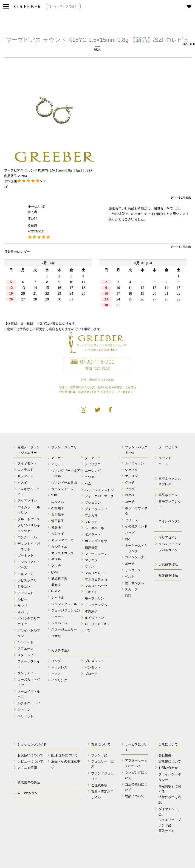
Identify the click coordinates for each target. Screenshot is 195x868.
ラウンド (165, 458)
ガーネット (25, 555)
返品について (135, 796)
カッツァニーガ (62, 540)
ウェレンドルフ (62, 489)
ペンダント (93, 667)
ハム (88, 483)
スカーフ (131, 589)
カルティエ (59, 546)
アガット (58, 464)
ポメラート (93, 534)
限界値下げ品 (168, 575)
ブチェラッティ (96, 509)
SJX (54, 495)
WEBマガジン (28, 793)
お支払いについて (30, 755)
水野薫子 (91, 611)
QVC (55, 572)
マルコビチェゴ (96, 579)
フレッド (91, 522)
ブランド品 (99, 755)
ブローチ (91, 674)
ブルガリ (91, 515)
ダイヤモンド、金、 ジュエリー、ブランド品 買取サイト (170, 820)
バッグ (130, 533)
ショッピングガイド (32, 744)
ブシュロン (93, 503)
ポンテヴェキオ (96, 541)
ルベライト (25, 642)
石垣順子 (58, 508)
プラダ (130, 489)
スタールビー (27, 655)
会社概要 (165, 755)
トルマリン (25, 574)
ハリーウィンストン (99, 490)
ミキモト (91, 592)
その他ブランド (136, 526)
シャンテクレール (64, 604)
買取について (101, 744)
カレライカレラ (62, 553)
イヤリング (59, 680)
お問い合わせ (168, 768)
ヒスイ (22, 483)
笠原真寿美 (59, 578)
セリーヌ (131, 520)
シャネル (58, 597)
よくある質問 (27, 768)
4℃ (87, 630)
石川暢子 (58, 514)
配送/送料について (65, 755)
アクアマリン (27, 501)
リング (56, 661)
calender (97, 287)
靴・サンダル (135, 583)
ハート (163, 464)
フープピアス (168, 447)
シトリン (24, 710)
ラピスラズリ (27, 580)
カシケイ (58, 534)
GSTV (56, 591)
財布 (128, 539)
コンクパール (27, 537)
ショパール (59, 623)
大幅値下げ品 (168, 565)
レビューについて (30, 761)
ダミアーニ (93, 458)
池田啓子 (58, 521)
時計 (128, 596)
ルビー (22, 599)
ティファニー (94, 464)
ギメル (56, 559)
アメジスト (25, 593)
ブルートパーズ (29, 519)
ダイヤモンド (27, 463)
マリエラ (91, 560)
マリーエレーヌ (96, 554)
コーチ (130, 502)
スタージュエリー (64, 629)
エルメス (58, 502)
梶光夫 (56, 585)
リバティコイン (170, 544)
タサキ (56, 636)
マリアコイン (168, 537)
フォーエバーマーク (99, 496)
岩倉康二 (58, 527)
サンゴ (22, 606)
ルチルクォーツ (29, 703)
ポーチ (130, 564)
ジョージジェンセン (66, 610)
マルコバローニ (96, 573)
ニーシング (93, 471)
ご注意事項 (99, 785)
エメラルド (25, 470)
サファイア (25, 476)
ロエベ (130, 495)
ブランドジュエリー (66, 447)
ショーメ (58, 617)
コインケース (135, 557)
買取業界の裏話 (29, 782)
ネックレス (59, 667)
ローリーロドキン (98, 624)
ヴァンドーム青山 (64, 483)
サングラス (133, 570)
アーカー (58, 458)
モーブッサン (94, 598)
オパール (24, 612)
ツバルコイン (168, 550)
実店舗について (170, 761)
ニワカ (90, 477)
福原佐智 (91, 547)
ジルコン (24, 586)
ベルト (130, 577)
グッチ (56, 565)
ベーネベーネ (94, 528)
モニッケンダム (96, 605)
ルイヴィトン (94, 618)
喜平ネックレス (170, 495)
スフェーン (25, 648)
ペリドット (25, 716)
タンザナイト (27, 673)
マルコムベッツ (96, 586)
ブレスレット (94, 661)
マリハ (90, 566)
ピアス (56, 674)
